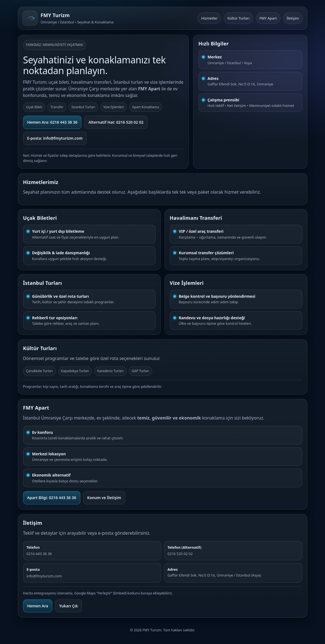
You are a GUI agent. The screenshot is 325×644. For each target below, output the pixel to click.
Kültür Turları (238, 18)
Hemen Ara (38, 606)
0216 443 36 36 (39, 554)
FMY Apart (268, 18)
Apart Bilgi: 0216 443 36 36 (52, 498)
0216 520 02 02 (180, 554)
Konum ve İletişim (104, 498)
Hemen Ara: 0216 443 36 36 (52, 122)
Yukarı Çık (69, 606)
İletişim (293, 18)
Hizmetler (209, 18)
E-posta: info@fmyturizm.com (55, 138)
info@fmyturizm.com (44, 576)
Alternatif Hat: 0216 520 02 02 (116, 122)
